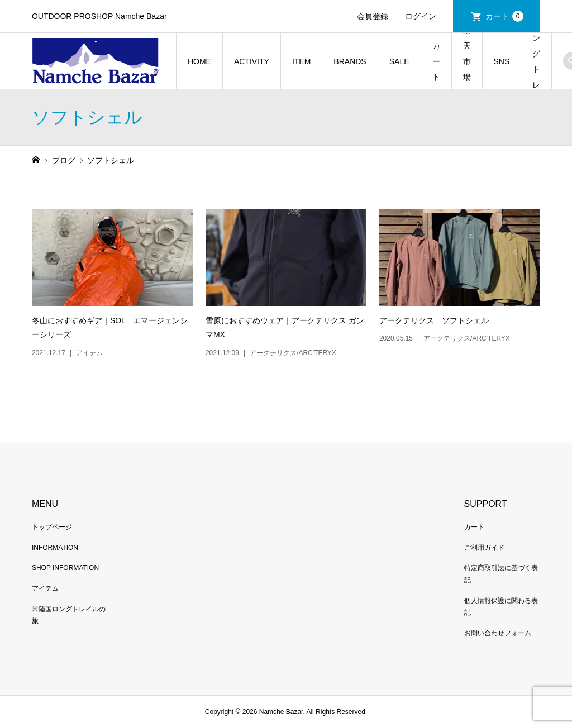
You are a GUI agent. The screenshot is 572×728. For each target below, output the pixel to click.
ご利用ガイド (484, 548)
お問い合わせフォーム (498, 633)
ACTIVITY (252, 61)
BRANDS (350, 61)
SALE (399, 61)
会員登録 (373, 16)
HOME (199, 61)
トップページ (52, 527)
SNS (502, 61)
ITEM (301, 61)
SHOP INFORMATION (65, 568)
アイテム (45, 588)
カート (504, 16)
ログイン (421, 16)
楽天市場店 (467, 61)
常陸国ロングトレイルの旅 (536, 61)
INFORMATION (55, 548)
